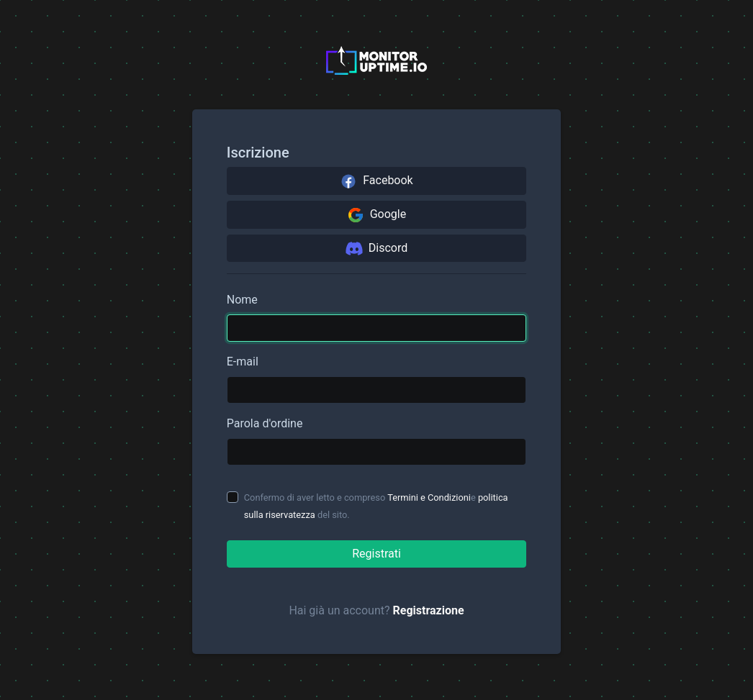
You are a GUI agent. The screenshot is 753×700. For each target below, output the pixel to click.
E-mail (243, 362)
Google (376, 215)
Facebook (376, 181)
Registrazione (429, 610)
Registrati (376, 554)
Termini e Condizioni (429, 497)
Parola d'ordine (265, 423)
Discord (376, 248)
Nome (242, 300)
